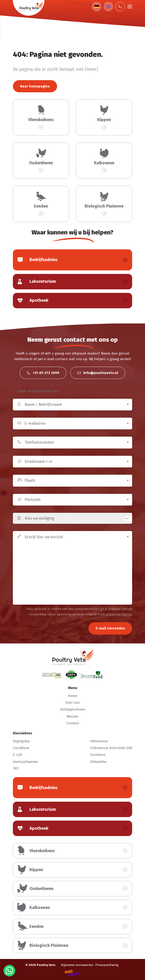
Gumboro (98, 755)
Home (73, 696)
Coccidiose (21, 748)
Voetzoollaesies (25, 762)
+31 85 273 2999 (43, 373)
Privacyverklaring (107, 965)
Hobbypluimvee (72, 709)
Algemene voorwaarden (77, 965)
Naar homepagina (35, 86)
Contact (73, 723)
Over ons (73, 703)
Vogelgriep (21, 741)
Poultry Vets (46, 965)
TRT (16, 768)
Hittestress (99, 741)
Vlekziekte (98, 762)
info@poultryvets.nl (98, 373)
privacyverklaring (119, 614)
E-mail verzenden (110, 628)
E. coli (17, 755)
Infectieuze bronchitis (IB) (111, 748)
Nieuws (72, 716)
